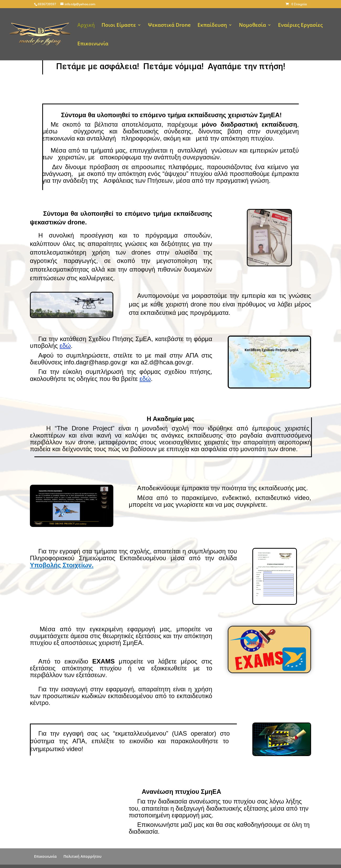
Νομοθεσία (252, 26)
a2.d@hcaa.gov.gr (166, 362)
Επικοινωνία (93, 44)
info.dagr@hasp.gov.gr (96, 362)
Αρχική (86, 26)
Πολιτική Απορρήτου (82, 856)
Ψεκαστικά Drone (169, 26)
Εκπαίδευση (212, 26)
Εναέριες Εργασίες (300, 26)
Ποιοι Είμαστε (119, 26)
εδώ (65, 346)
